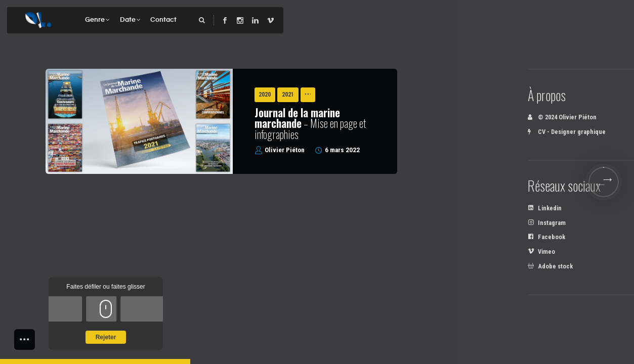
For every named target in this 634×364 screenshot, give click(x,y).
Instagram (547, 223)
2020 (265, 95)
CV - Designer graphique (567, 132)
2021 (288, 95)
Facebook (546, 237)
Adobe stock (550, 266)
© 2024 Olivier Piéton (562, 117)
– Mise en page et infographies (310, 123)
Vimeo (541, 252)
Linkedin (545, 208)
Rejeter (106, 337)
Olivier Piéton (285, 150)
